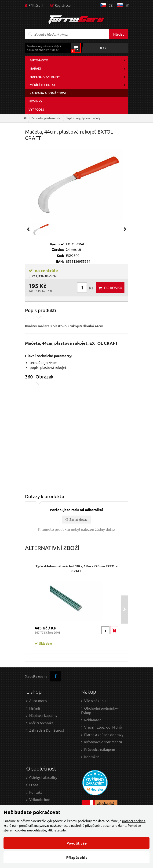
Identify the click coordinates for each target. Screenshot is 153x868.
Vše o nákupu (95, 701)
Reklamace (93, 720)
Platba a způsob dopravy (104, 735)
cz (111, 5)
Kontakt (36, 792)
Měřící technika (43, 85)
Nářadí (35, 68)
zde (63, 830)
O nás (34, 785)
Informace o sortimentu (103, 742)
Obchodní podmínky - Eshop (100, 710)
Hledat (119, 34)
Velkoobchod (40, 799)
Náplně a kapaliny (45, 77)
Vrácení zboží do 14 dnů (103, 727)
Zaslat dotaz (78, 519)
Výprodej (36, 109)
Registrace (63, 5)
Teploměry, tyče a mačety (83, 118)
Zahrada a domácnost (48, 93)
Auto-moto (39, 60)
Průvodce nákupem (100, 749)
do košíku (113, 288)
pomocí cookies (134, 821)
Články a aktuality (43, 777)
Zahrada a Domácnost (47, 730)
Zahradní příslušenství (46, 118)
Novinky (35, 101)
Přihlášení (36, 5)
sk (127, 5)
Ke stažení (92, 757)
